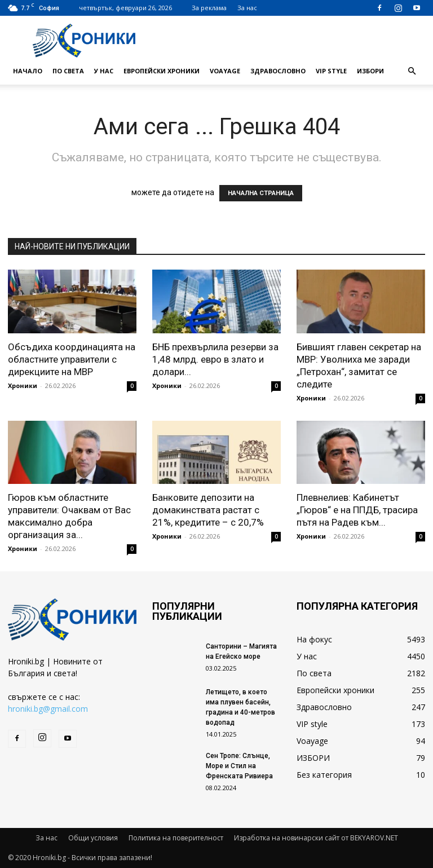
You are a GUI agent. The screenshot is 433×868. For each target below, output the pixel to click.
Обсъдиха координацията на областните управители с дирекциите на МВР (72, 359)
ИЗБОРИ (370, 71)
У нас (104, 71)
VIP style (331, 71)
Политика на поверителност (176, 838)
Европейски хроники (162, 71)
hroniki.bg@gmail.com (48, 709)
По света (68, 71)
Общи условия (93, 838)
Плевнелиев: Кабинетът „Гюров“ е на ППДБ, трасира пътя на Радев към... (357, 510)
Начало (28, 71)
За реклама (209, 8)
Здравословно (278, 71)
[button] (412, 71)
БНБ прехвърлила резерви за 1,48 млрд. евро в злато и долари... (215, 359)
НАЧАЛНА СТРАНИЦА (261, 193)
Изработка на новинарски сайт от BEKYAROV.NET (316, 838)
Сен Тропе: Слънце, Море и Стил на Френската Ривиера (239, 766)
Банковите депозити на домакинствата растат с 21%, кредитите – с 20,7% (208, 510)
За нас (247, 8)
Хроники (23, 385)
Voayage (225, 71)
